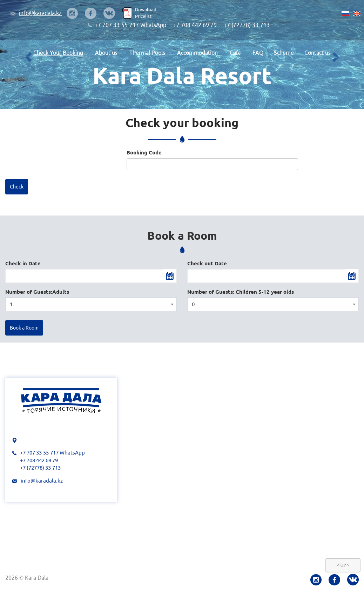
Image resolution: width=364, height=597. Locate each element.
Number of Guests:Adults (37, 292)
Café (235, 53)
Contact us (318, 53)
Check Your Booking (58, 53)
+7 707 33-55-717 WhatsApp (130, 25)
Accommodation (197, 53)
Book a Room (24, 328)
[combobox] (91, 304)
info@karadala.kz (40, 13)
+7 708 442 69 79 (195, 25)
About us (106, 53)
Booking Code (144, 152)
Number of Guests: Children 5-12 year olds (241, 292)
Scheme (284, 53)
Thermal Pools (147, 53)
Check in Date (23, 263)
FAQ (258, 53)
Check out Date (207, 263)
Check (17, 187)
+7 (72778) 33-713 (247, 25)
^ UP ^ (343, 565)
